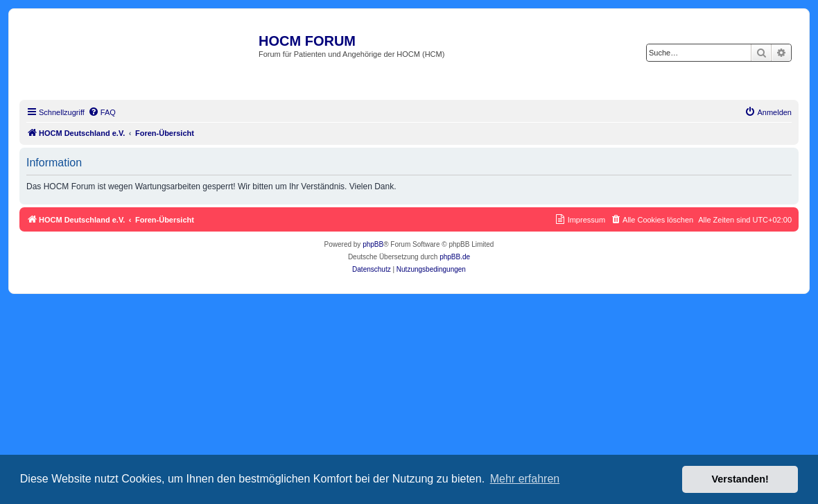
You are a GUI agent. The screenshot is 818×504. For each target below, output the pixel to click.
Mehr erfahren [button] (525, 479)
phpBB (373, 244)
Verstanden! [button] (740, 479)
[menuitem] (102, 112)
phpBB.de (455, 257)
